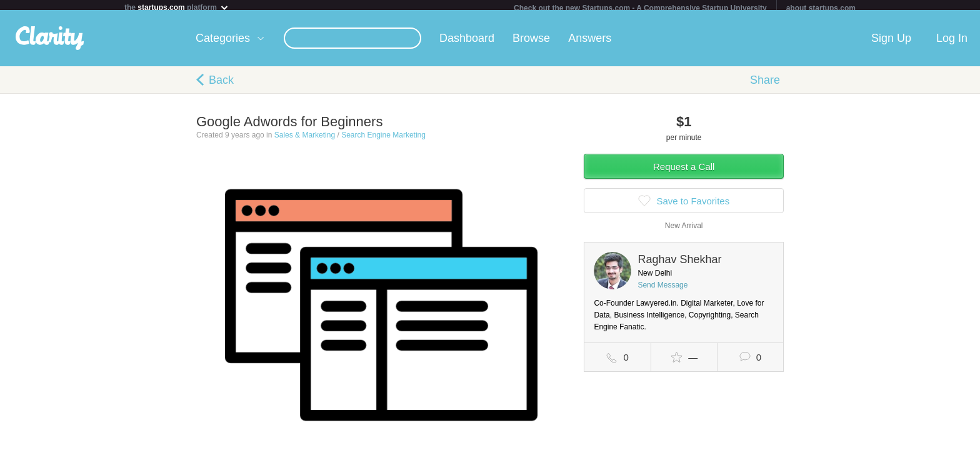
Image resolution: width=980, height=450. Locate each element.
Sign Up (891, 43)
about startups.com (821, 8)
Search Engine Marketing (383, 140)
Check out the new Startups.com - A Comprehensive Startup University (640, 8)
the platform (177, 7)
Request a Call (684, 172)
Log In (952, 43)
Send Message (662, 290)
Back (221, 85)
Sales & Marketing (305, 140)
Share (765, 85)
